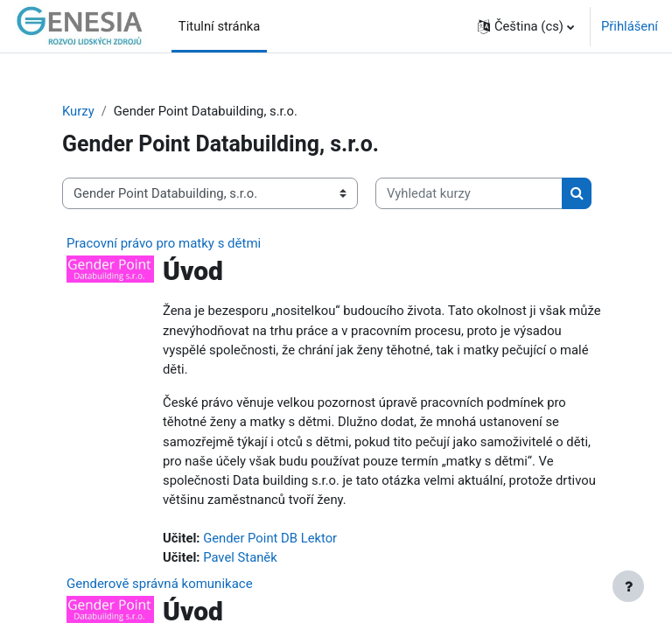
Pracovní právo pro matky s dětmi (164, 243)
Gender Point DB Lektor (270, 538)
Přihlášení (630, 26)
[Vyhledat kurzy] (469, 193)
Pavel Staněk (240, 557)
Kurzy (78, 111)
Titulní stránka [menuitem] (220, 26)
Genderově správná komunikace (160, 584)
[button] (526, 26)
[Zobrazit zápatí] (628, 586)
